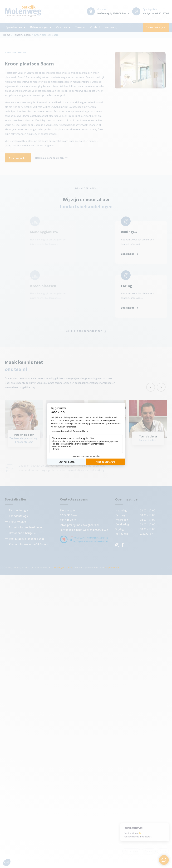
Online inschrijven (156, 27)
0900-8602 (102, 530)
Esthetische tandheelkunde (25, 527)
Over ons (63, 27)
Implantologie (17, 521)
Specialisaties (15, 27)
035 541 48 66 (68, 520)
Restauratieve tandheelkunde (27, 539)
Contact (95, 27)
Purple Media (112, 567)
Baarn (74, 515)
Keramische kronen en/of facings (29, 544)
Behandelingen (41, 27)
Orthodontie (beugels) (22, 533)
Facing (77, 286)
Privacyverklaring (64, 567)
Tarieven (80, 27)
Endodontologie (19, 516)
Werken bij (111, 27)
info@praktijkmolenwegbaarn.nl (79, 525)
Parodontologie (18, 510)
